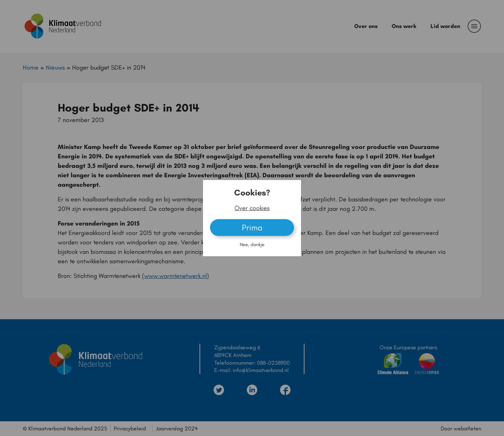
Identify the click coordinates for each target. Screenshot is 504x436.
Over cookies (252, 208)
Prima (252, 227)
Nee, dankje (252, 244)
